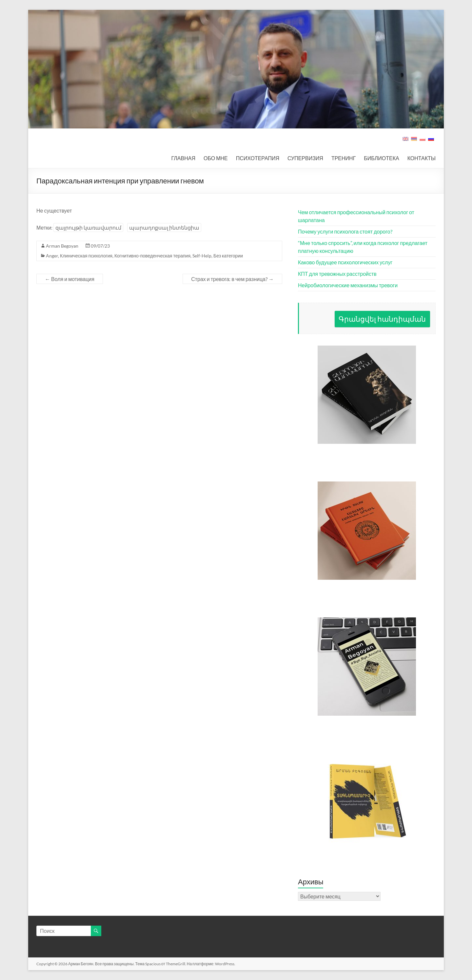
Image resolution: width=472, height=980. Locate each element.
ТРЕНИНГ (344, 158)
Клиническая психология (86, 256)
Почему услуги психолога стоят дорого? (345, 231)
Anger (52, 256)
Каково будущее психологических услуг (345, 262)
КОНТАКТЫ (422, 158)
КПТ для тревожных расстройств (337, 274)
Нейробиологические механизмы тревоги (348, 285)
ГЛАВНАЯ (183, 158)
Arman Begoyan (62, 246)
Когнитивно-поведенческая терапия (152, 256)
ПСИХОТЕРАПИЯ (258, 158)
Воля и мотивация (70, 279)
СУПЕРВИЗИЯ (305, 158)
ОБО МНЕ (216, 158)
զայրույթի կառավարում (88, 227)
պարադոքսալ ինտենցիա (164, 227)
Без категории (228, 256)
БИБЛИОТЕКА (381, 158)
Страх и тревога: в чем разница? (232, 279)
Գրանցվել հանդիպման (382, 319)
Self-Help (202, 256)
